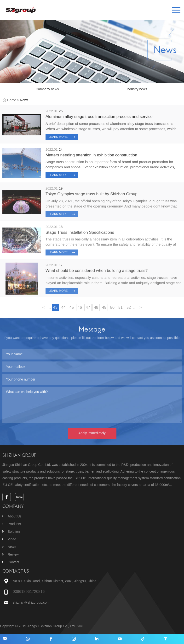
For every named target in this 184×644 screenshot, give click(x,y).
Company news (47, 89)
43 (55, 307)
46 (80, 307)
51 (121, 307)
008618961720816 (29, 592)
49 (104, 307)
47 (88, 307)
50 (112, 307)
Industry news (137, 89)
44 (63, 307)
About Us (15, 516)
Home (12, 100)
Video (12, 539)
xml (80, 626)
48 (96, 307)
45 (72, 307)
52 (129, 307)
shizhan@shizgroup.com (31, 602)
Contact (13, 562)
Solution (14, 532)
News (12, 547)
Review (13, 554)
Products (14, 524)
